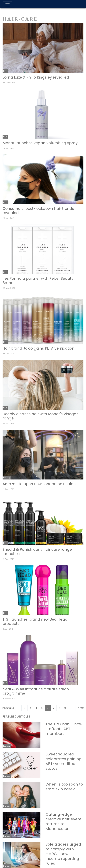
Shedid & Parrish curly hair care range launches (37, 552)
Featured (7, 746)
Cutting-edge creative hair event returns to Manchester (64, 821)
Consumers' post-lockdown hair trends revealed (38, 211)
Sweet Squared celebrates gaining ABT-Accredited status (64, 761)
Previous (8, 708)
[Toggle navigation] (8, 5)
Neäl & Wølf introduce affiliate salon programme (36, 691)
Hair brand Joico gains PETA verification (38, 348)
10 (72, 708)
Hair (5, 71)
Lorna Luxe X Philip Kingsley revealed (36, 77)
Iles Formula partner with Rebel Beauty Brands (38, 281)
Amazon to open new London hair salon (39, 484)
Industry (7, 478)
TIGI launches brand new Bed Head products (35, 621)
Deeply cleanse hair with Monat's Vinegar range (40, 416)
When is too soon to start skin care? (64, 787)
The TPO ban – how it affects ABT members (64, 729)
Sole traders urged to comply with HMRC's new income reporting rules (63, 854)
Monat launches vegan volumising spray (40, 143)
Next (81, 708)
